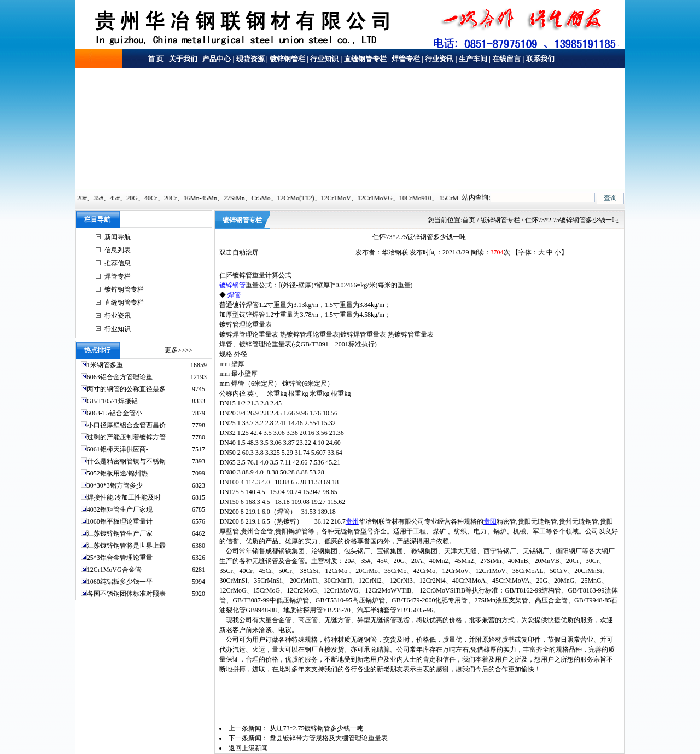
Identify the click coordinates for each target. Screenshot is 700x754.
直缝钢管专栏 (365, 59)
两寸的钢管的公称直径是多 (126, 389)
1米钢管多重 (106, 365)
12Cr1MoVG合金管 (114, 570)
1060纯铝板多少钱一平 (120, 582)
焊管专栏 (406, 59)
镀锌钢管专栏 (124, 289)
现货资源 (250, 59)
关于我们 (182, 59)
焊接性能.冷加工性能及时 (124, 497)
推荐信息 (118, 263)
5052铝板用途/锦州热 (117, 473)
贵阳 (490, 521)
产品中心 (217, 59)
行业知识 (324, 59)
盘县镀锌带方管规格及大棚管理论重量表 (329, 738)
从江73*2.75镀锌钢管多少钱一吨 (316, 728)
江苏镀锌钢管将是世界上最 (126, 546)
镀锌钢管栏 (287, 59)
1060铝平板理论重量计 (120, 521)
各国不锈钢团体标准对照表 (126, 594)
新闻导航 (118, 237)
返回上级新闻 (248, 748)
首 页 (156, 59)
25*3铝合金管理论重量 (120, 558)
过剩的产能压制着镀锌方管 (126, 437)
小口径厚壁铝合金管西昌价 (126, 425)
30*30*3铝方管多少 (115, 485)
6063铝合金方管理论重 (120, 377)
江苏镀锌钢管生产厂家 (120, 533)
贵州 (352, 521)
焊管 (234, 295)
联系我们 (540, 59)
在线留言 (506, 59)
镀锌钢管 (232, 285)
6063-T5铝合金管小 (115, 413)
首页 (469, 220)
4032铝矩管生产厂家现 (120, 509)
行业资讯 (439, 59)
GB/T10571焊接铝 (112, 401)
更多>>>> (179, 350)
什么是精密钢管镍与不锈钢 (126, 461)
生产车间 (473, 59)
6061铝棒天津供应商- (118, 449)
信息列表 (118, 250)
